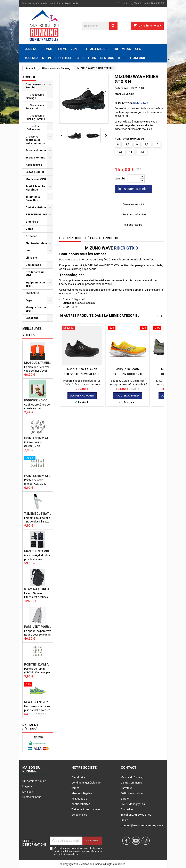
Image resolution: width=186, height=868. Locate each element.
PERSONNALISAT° (60, 58)
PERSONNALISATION (39, 214)
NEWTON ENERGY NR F (38, 702)
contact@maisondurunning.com (142, 825)
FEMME (62, 49)
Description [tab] (70, 238)
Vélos (29, 229)
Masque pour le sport (36, 309)
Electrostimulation (38, 243)
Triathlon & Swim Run (33, 198)
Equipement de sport (35, 284)
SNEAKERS (32, 293)
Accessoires (34, 165)
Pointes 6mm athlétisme (38, 476)
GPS (138, 49)
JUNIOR (76, 49)
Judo (29, 250)
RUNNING (31, 49)
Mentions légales (82, 793)
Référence (122, 88)
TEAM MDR (137, 58)
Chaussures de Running (35, 86)
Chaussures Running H (35, 107)
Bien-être (32, 222)
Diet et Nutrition (36, 207)
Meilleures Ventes (32, 332)
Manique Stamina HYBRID (38, 551)
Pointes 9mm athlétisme (38, 438)
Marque (120, 94)
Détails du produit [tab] (102, 238)
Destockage (33, 265)
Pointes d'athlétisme (33, 128)
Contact (122, 3)
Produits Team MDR (35, 274)
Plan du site (78, 777)
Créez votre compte (66, 3)
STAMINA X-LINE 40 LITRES (38, 589)
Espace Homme (36, 150)
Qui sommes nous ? (34, 781)
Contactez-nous (32, 797)
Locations (32, 318)
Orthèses (31, 236)
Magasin (27, 786)
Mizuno (130, 94)
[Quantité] (134, 179)
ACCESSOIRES (34, 58)
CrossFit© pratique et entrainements (35, 140)
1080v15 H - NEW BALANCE (82, 374)
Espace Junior (35, 172)
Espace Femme (35, 158)
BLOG (122, 58)
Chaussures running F (35, 96)
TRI (116, 49)
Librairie (31, 258)
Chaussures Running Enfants (35, 117)
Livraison (28, 792)
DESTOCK (107, 58)
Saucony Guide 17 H (127, 374)
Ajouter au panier (133, 189)
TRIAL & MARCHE (97, 49)
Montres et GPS (36, 179)
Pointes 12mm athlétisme (38, 665)
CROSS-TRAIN (86, 58)
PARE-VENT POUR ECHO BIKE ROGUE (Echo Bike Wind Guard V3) (38, 627)
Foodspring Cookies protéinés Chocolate (38, 400)
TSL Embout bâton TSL (38, 514)
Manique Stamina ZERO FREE (38, 363)
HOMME (47, 49)
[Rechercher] (100, 26)
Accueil (29, 77)
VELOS (127, 49)
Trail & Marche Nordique (35, 188)
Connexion (43, 3)
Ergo (29, 300)
